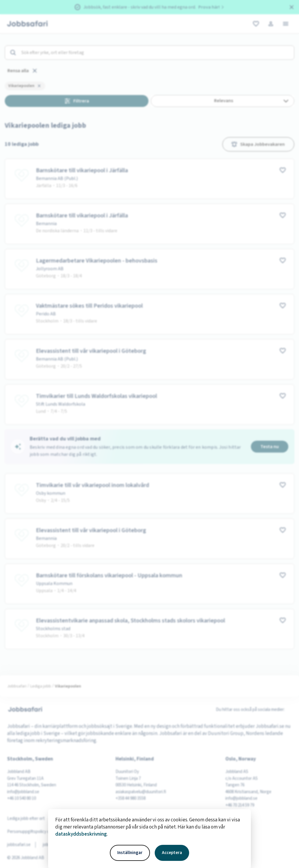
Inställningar (130, 853)
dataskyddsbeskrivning (81, 834)
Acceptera (172, 853)
